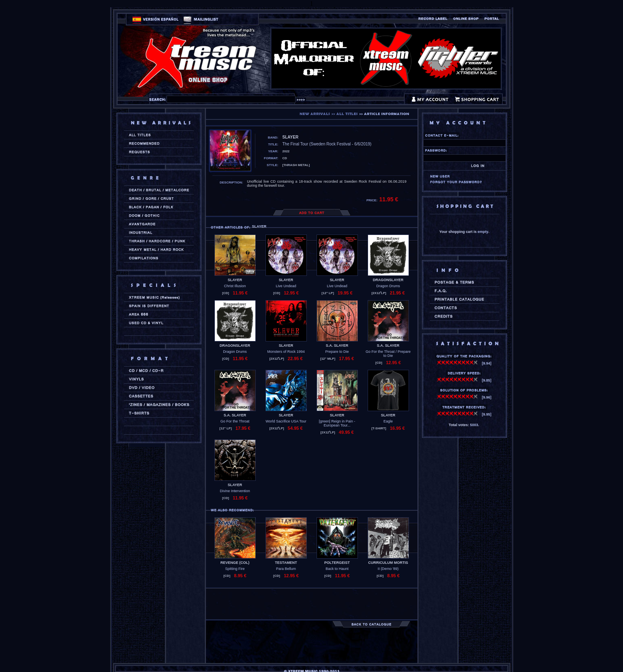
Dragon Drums (388, 286)
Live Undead (286, 286)
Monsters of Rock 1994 (286, 352)
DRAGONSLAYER (388, 280)
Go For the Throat (235, 421)
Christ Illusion (235, 286)
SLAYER (235, 280)
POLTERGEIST (337, 563)
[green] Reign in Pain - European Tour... (337, 423)
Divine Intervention (235, 491)
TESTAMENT (286, 563)
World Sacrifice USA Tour (286, 421)
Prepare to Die (337, 352)
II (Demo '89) (388, 569)
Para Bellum (286, 569)
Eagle (388, 421)
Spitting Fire (235, 569)
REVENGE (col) (235, 563)
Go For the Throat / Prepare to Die (388, 354)
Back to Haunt (337, 569)
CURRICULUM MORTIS (388, 563)
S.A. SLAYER (337, 346)
